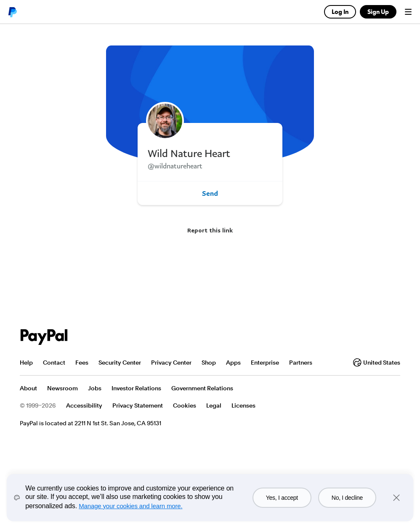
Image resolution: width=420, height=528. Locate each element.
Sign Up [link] (378, 12)
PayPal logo (12, 12)
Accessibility (84, 405)
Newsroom (62, 388)
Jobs (95, 388)
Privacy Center (171, 363)
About (28, 388)
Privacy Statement (138, 405)
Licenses (243, 405)
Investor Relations (136, 388)
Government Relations (202, 388)
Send (210, 193)
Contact (54, 363)
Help (26, 363)
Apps (233, 363)
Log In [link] (340, 12)
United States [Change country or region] (377, 363)
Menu (408, 12)
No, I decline (347, 498)
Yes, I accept (282, 498)
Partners (301, 363)
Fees (82, 363)
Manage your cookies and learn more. (130, 506)
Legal (214, 405)
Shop (209, 363)
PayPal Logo (44, 337)
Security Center (120, 363)
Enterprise (265, 363)
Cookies (185, 405)
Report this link (210, 230)
